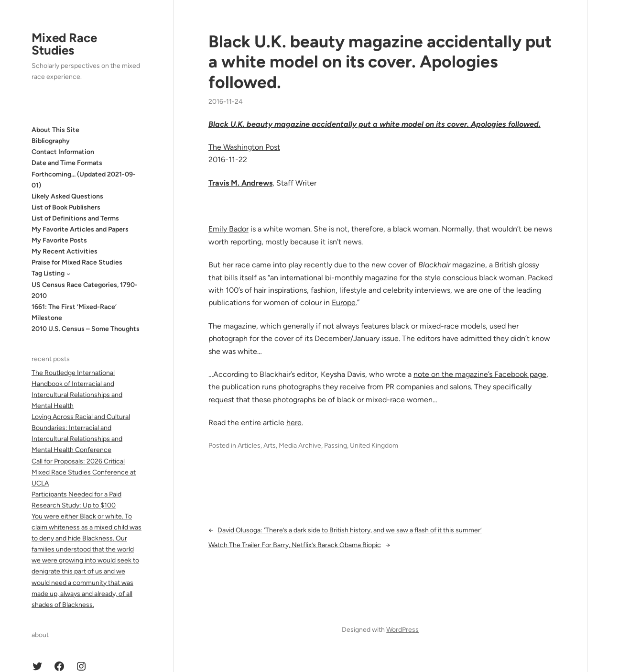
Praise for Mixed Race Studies (77, 262)
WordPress (402, 630)
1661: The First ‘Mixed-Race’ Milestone (74, 312)
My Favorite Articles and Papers (80, 229)
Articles (249, 446)
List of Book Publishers (66, 207)
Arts (270, 446)
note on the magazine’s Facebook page (480, 374)
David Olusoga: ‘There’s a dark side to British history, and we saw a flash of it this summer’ (350, 530)
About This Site (55, 130)
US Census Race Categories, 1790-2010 (85, 290)
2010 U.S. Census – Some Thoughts (86, 329)
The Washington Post (244, 147)
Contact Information (63, 152)
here (294, 423)
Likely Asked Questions (67, 196)
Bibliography (51, 141)
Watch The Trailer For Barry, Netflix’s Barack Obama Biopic (295, 545)
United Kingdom (374, 446)
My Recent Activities (65, 251)
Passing (336, 446)
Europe (344, 303)
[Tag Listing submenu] (68, 274)
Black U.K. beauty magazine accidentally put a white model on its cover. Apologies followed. (380, 62)
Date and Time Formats (67, 163)
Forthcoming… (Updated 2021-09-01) (84, 180)
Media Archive (300, 446)
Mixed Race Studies (64, 44)
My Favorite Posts (59, 240)
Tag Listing (48, 273)
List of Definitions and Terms (75, 218)
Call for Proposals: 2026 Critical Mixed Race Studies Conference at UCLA (84, 472)
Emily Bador (228, 229)
